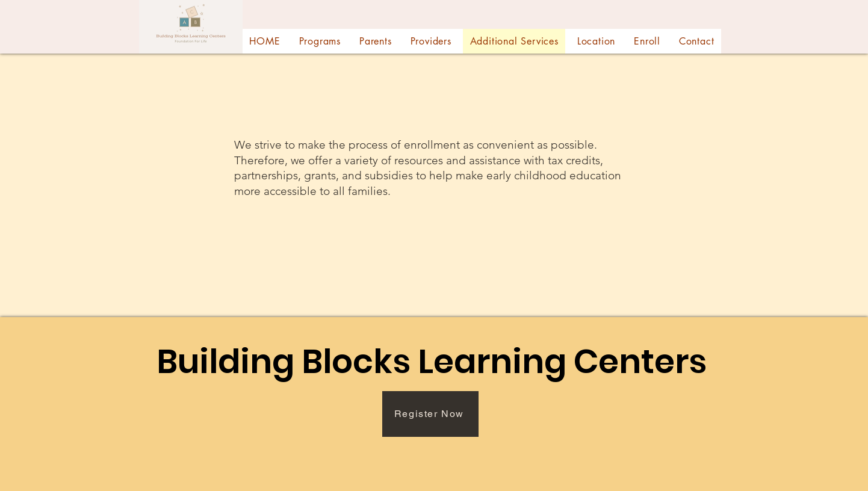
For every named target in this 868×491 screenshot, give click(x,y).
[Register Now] (430, 414)
